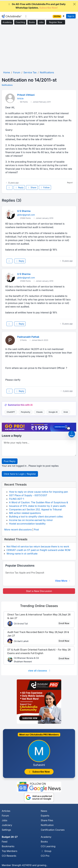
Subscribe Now (39, 772)
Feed (5, 842)
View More (63, 581)
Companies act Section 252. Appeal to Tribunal (35, 509)
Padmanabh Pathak (28, 337)
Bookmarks (8, 846)
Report (70, 183)
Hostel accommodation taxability (27, 524)
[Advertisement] (39, 48)
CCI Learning (48, 846)
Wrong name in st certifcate (22, 554)
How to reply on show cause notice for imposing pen (38, 492)
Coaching (20, 22)
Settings (6, 830)
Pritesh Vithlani (26, 95)
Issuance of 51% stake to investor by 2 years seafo (37, 506)
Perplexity (26, 412)
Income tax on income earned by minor (31, 520)
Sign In (71, 16)
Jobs (41, 22)
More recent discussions (18, 530)
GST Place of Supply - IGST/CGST (28, 495)
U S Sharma (24, 211)
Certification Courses (53, 830)
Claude (39, 412)
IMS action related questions (25, 513)
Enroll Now (64, 623)
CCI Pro (45, 856)
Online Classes (39, 606)
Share (32, 187)
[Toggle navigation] (26, 16)
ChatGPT (11, 412)
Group (46, 851)
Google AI (53, 412)
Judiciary (7, 825)
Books (32, 22)
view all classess (40, 671)
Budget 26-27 (10, 837)
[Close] (74, 4)
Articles (6, 811)
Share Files (47, 820)
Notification (47, 825)
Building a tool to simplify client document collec (36, 517)
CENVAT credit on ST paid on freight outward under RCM (38, 550)
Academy (7, 22)
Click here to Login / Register (20, 474)
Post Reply (10, 461)
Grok (66, 412)
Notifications (7, 85)
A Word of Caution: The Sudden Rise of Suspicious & (38, 502)
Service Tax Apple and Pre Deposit (25, 573)
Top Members (9, 851)
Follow (45, 187)
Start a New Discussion (39, 591)
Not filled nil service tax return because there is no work (38, 547)
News (44, 811)
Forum (5, 816)
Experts (45, 816)
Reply (19, 187)
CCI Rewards (9, 856)
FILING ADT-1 (17, 499)
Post (36, 530)
